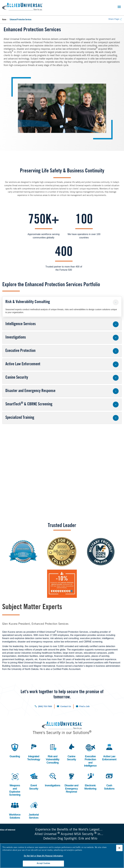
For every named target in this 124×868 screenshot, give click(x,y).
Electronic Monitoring (90, 781)
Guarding (15, 750)
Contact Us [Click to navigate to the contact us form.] (66, 706)
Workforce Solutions (15, 810)
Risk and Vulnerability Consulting (52, 753)
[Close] (119, 848)
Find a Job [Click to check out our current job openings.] (84, 706)
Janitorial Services (34, 810)
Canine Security (72, 752)
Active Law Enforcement (109, 752)
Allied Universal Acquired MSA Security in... (69, 835)
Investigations (53, 779)
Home (4, 20)
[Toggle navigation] (119, 7)
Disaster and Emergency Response (71, 783)
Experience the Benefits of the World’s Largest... (69, 830)
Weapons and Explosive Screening (15, 784)
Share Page (115, 19)
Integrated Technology (34, 752)
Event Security (34, 781)
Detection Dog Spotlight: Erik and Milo (70, 839)
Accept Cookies (43, 863)
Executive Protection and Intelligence (90, 755)
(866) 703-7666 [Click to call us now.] (45, 706)
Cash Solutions (109, 781)
